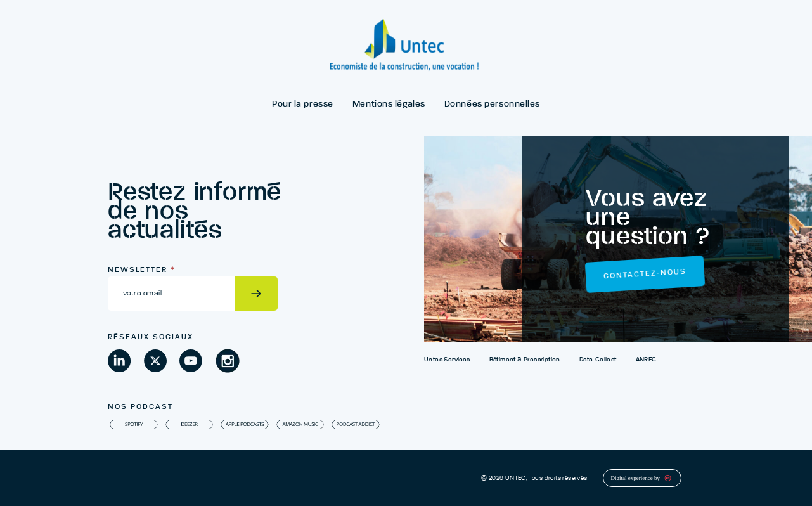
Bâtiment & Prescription (525, 360)
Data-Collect (598, 360)
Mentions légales (389, 104)
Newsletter (142, 270)
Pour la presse (303, 104)
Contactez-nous (645, 275)
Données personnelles (492, 104)
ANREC (646, 360)
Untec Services (447, 360)
